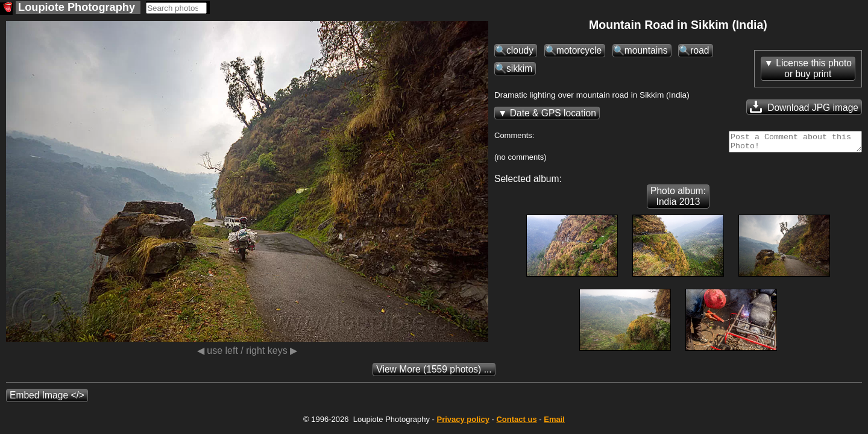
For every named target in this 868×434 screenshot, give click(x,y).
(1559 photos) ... (434, 373)
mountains (646, 50)
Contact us (516, 423)
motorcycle (579, 50)
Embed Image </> (47, 399)
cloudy (520, 50)
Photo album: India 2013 (678, 200)
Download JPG (804, 107)
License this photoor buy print (814, 68)
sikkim (519, 68)
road (700, 50)
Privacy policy (463, 423)
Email (554, 423)
